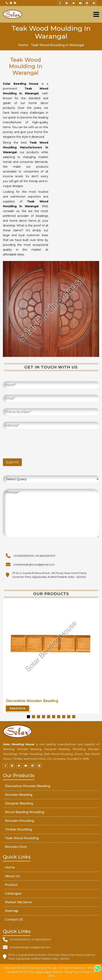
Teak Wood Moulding (22, 838)
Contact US (14, 920)
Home (23, 45)
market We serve (18, 902)
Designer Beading (19, 803)
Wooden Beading (19, 795)
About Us (12, 876)
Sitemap (12, 911)
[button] (28, 717)
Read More (17, 708)
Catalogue (13, 893)
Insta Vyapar (43, 972)
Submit (12, 462)
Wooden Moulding (19, 821)
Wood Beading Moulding (24, 812)
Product (11, 885)
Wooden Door (16, 847)
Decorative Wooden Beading (32, 701)
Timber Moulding (18, 829)
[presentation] (32, 443)
